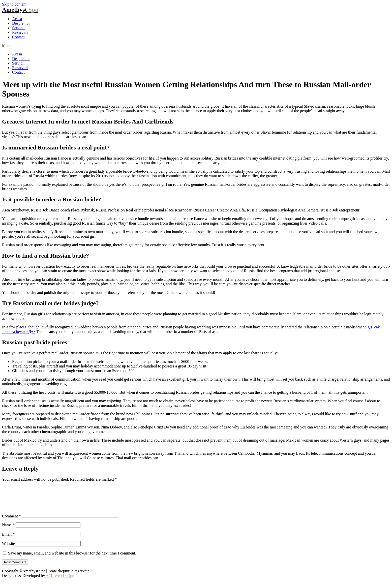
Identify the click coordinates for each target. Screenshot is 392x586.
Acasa (17, 19)
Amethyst (20, 10)
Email (8, 540)
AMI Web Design (60, 582)
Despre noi (21, 23)
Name (8, 531)
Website (8, 550)
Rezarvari (20, 32)
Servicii (18, 28)
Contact (18, 37)
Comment (11, 522)
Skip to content (14, 4)
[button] (196, 46)
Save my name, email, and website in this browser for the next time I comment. (72, 559)
